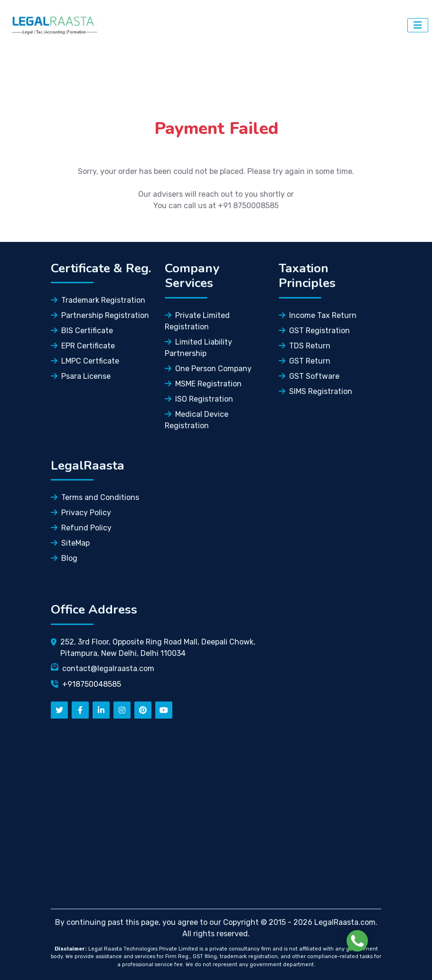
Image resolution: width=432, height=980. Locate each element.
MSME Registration (203, 384)
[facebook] (80, 710)
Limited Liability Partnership (198, 348)
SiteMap (70, 543)
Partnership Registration (100, 315)
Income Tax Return (318, 315)
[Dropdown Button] (418, 25)
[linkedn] (101, 710)
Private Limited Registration (197, 321)
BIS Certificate (82, 331)
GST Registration (314, 331)
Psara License (81, 376)
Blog (64, 558)
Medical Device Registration (197, 420)
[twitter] (59, 710)
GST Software (309, 376)
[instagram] (122, 710)
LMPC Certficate (85, 361)
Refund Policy (81, 528)
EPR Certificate (83, 346)
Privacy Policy (81, 513)
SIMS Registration (315, 391)
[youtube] (164, 710)
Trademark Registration (98, 300)
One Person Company (208, 369)
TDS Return (305, 346)
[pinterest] (143, 710)
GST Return (305, 361)
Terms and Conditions (95, 497)
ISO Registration (199, 399)
